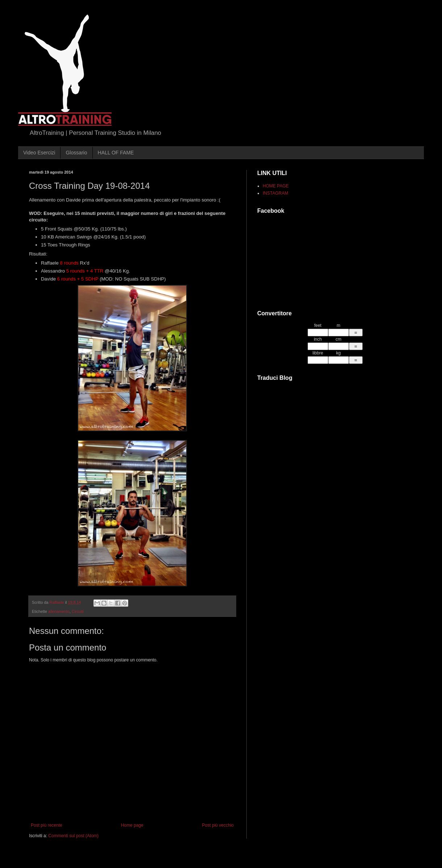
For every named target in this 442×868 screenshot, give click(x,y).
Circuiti (78, 611)
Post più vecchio (218, 825)
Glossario (76, 153)
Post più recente (47, 825)
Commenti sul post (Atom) (73, 836)
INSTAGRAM (275, 193)
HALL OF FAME (116, 153)
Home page (132, 825)
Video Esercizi (39, 153)
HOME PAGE (276, 186)
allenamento (59, 611)
